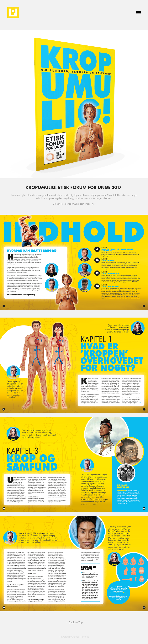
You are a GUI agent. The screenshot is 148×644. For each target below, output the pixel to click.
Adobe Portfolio (81, 637)
